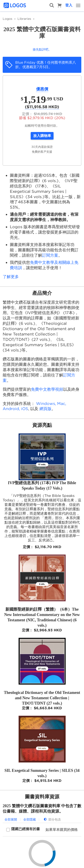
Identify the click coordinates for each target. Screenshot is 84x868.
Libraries (24, 19)
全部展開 (11, 819)
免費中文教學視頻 (47, 389)
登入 (69, 5)
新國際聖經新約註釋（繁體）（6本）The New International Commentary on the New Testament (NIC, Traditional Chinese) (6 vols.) (42, 617)
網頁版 (45, 409)
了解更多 (11, 277)
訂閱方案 (50, 255)
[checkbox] (23, 830)
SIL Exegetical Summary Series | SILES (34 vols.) (42, 773)
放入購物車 (42, 136)
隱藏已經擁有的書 (26, 829)
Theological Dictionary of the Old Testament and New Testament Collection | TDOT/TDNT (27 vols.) (42, 698)
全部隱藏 (30, 819)
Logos (8, 19)
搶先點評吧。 (42, 49)
